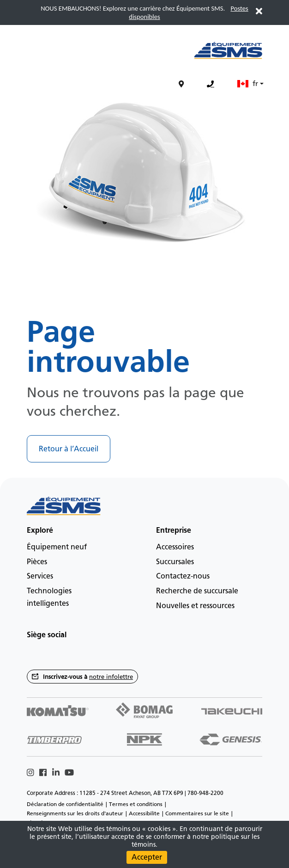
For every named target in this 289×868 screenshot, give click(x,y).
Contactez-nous (183, 576)
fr (248, 83)
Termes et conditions (136, 804)
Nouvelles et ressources (195, 606)
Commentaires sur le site (197, 813)
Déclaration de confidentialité (65, 804)
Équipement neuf (57, 547)
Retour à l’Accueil (69, 449)
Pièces (37, 562)
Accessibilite (144, 813)
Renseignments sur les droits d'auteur (75, 813)
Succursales (175, 562)
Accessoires (175, 547)
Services (40, 576)
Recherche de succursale (197, 591)
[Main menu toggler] (24, 55)
